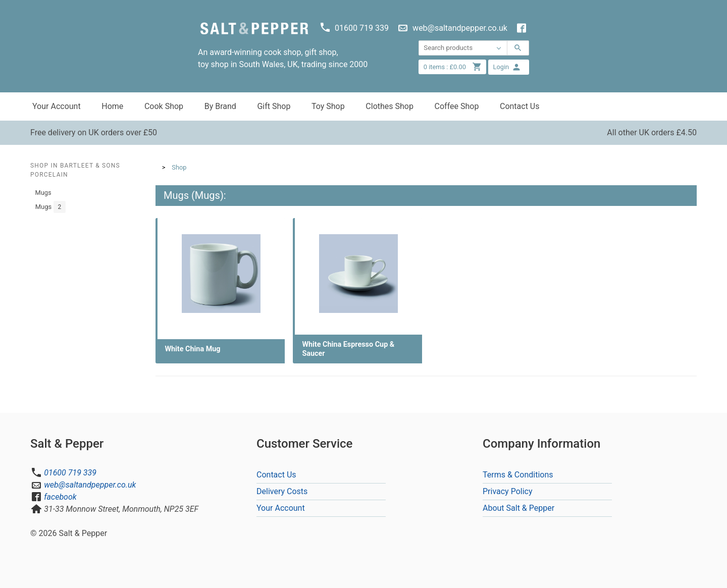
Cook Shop (164, 106)
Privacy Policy (508, 491)
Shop (179, 167)
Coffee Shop (457, 106)
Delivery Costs (282, 491)
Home (112, 106)
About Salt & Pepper (518, 508)
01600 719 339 (70, 473)
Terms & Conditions (518, 475)
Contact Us (520, 106)
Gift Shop (274, 106)
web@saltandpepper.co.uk (90, 485)
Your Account (57, 106)
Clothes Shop (390, 106)
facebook (60, 497)
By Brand (220, 106)
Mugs (43, 193)
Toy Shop (328, 106)
